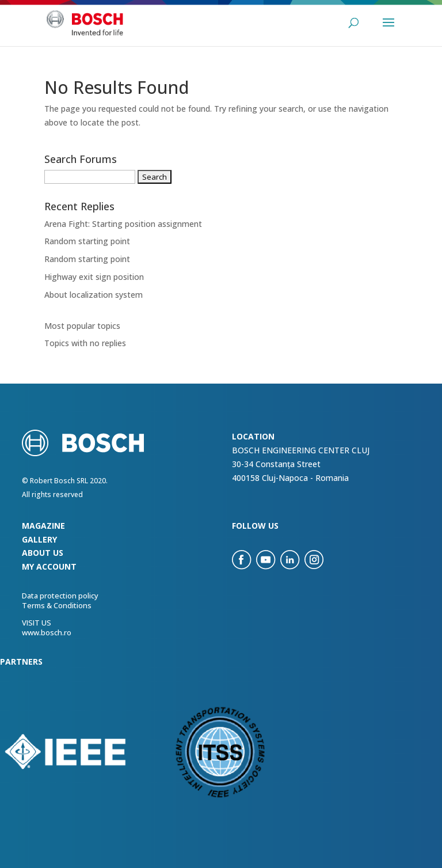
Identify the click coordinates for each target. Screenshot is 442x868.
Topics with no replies (85, 343)
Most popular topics (82, 326)
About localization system (94, 295)
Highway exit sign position (94, 277)
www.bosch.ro (47, 632)
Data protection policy (60, 596)
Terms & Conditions (57, 605)
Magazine (43, 526)
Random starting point (87, 241)
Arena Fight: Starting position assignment (123, 224)
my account (49, 566)
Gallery (39, 539)
